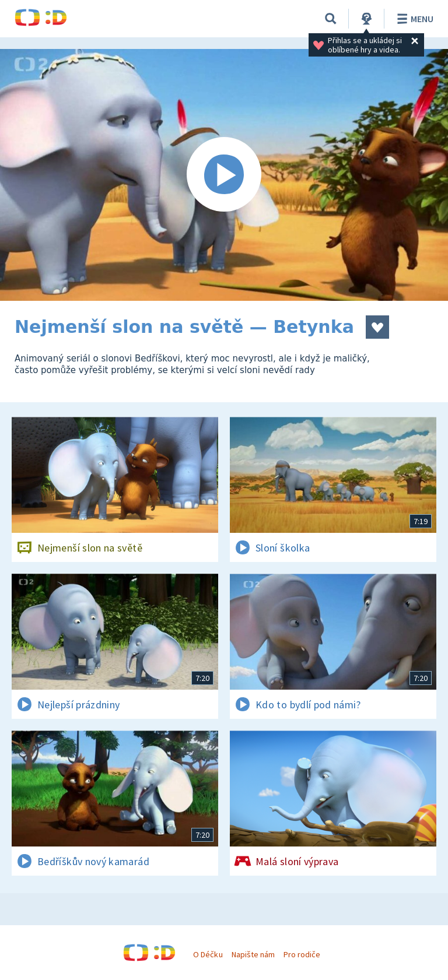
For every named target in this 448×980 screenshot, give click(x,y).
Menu (413, 19)
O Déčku (208, 954)
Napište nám (253, 954)
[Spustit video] (224, 175)
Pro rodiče (302, 954)
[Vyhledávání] (331, 19)
